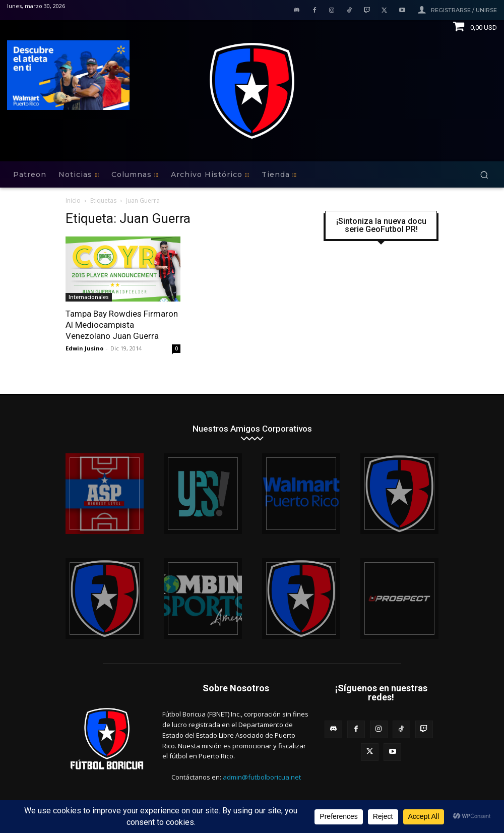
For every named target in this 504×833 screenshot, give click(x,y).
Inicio (73, 200)
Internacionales (89, 297)
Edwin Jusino (84, 348)
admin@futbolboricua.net (262, 777)
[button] (484, 175)
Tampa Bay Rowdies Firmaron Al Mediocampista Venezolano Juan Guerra (122, 325)
